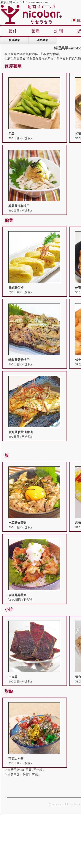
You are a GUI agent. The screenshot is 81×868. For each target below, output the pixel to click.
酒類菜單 (42, 40)
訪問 (59, 31)
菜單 (36, 31)
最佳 (13, 31)
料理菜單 (14, 40)
